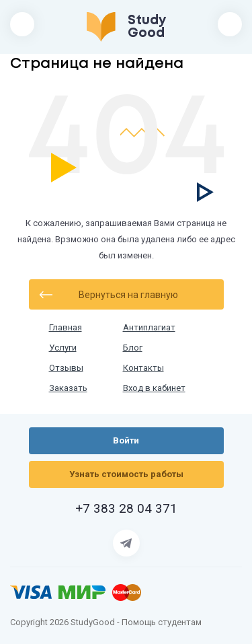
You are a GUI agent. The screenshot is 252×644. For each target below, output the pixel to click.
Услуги (63, 348)
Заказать (68, 388)
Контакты (143, 368)
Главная (66, 328)
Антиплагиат (149, 328)
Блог (133, 348)
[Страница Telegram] (126, 543)
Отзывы (66, 368)
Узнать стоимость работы (126, 474)
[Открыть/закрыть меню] (22, 24)
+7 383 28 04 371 (126, 509)
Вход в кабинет (154, 388)
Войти (230, 24)
